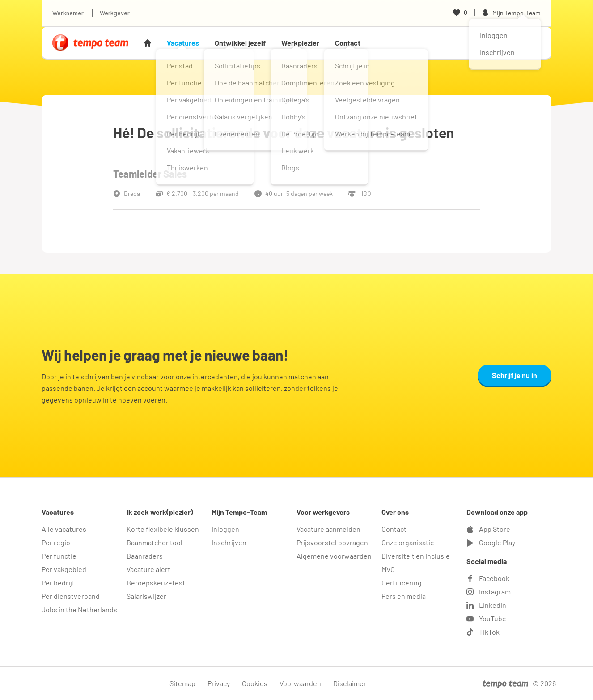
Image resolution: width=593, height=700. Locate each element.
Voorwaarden (300, 683)
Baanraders (145, 556)
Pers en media (404, 596)
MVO (388, 569)
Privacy (219, 683)
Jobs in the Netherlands (79, 609)
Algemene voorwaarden (334, 556)
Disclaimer (350, 683)
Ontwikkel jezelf (240, 43)
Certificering (402, 583)
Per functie (59, 556)
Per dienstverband (71, 596)
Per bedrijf (58, 583)
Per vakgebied (64, 569)
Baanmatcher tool (155, 542)
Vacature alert (148, 569)
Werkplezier (300, 43)
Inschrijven (229, 542)
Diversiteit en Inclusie (416, 556)
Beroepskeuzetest (156, 583)
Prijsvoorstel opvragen (332, 542)
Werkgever (115, 13)
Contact (348, 43)
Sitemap (182, 683)
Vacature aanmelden (328, 529)
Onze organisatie (408, 542)
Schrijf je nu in (515, 375)
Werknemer (68, 13)
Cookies (255, 683)
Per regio (56, 542)
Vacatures (183, 43)
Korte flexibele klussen (163, 529)
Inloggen (225, 529)
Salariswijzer (146, 596)
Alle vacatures (64, 529)
